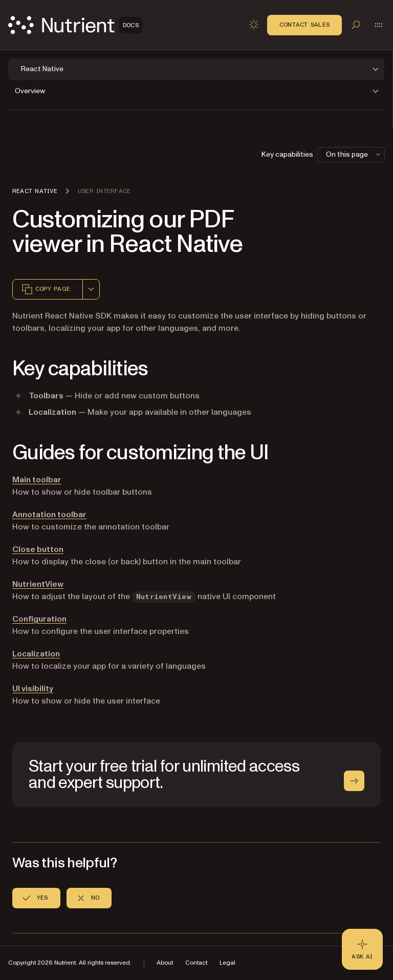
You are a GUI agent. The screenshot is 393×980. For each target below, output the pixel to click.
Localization (36, 654)
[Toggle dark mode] (254, 25)
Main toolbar (37, 480)
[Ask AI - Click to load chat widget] (362, 949)
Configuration (39, 619)
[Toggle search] (356, 25)
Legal (227, 963)
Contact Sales (304, 25)
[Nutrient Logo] (75, 25)
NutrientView (38, 584)
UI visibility (33, 689)
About (165, 963)
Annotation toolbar (49, 515)
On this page (354, 154)
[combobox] (91, 289)
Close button (38, 549)
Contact (196, 963)
